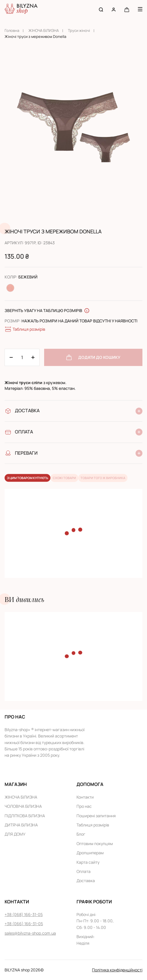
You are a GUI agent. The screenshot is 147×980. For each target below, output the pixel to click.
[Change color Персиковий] (10, 288)
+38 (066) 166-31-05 (24, 924)
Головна (12, 30)
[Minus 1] (33, 357)
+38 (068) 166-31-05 (24, 914)
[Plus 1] (11, 357)
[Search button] (101, 9)
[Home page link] (21, 9)
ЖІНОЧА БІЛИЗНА (44, 30)
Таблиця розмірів (25, 329)
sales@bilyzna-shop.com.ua (30, 933)
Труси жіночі (79, 30)
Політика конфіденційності (117, 970)
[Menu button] (140, 9)
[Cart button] (127, 9)
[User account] (114, 9)
